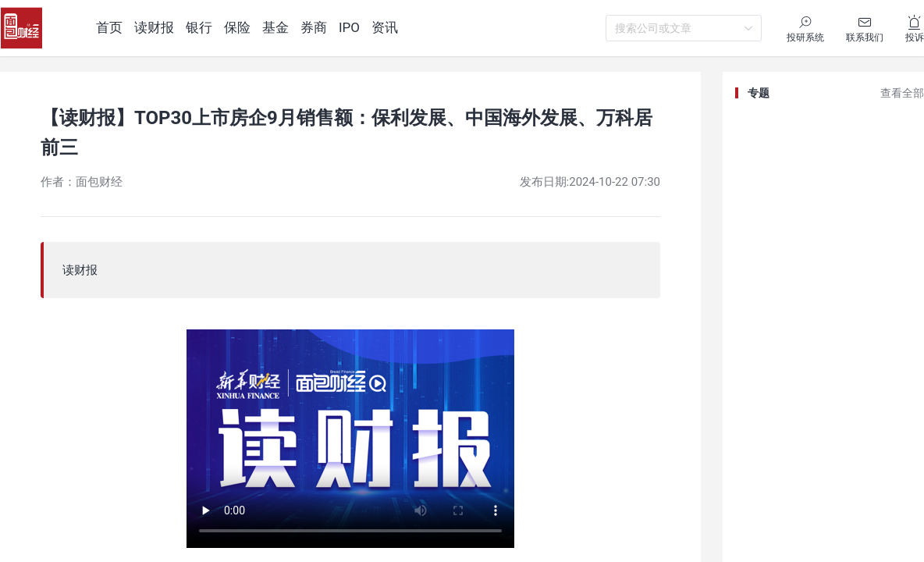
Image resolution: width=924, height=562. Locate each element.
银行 (199, 27)
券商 (314, 27)
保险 (237, 27)
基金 (275, 27)
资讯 (385, 27)
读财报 (154, 27)
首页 (109, 27)
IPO (349, 27)
